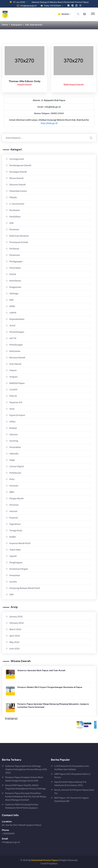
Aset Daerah (15, 364)
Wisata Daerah (17, 178)
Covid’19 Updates (49, 864)
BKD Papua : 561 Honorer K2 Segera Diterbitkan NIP (71, 799)
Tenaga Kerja (16, 530)
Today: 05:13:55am (52, 6)
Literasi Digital (17, 466)
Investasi (14, 486)
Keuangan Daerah (18, 172)
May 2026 (14, 642)
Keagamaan (15, 287)
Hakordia (14, 454)
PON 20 (13, 396)
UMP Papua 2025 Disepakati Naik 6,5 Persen (72, 776)
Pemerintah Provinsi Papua (45, 860)
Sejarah (13, 556)
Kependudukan (17, 319)
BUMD (13, 537)
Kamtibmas (15, 281)
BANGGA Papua (17, 383)
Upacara (13, 434)
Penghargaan (16, 562)
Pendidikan (15, 217)
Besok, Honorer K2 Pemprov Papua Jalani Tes (74, 792)
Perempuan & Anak (19, 242)
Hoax (12, 409)
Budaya (13, 428)
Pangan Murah (17, 498)
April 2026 (15, 636)
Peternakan (15, 268)
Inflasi (13, 422)
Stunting (14, 441)
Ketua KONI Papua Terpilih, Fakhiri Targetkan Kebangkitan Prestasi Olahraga (26, 787)
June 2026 (15, 649)
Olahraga (14, 293)
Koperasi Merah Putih (20, 543)
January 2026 (16, 617)
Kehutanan (15, 351)
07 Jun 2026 (19, 2)
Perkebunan (15, 473)
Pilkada (13, 197)
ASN (11, 223)
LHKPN (13, 313)
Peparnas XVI (16, 402)
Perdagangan (16, 261)
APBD (12, 306)
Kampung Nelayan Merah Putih (25, 588)
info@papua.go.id (28, 6)
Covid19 (13, 390)
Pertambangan (17, 332)
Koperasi (14, 518)
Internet (13, 511)
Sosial (12, 325)
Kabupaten (17, 25)
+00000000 (8, 834)
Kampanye (15, 575)
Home (5, 25)
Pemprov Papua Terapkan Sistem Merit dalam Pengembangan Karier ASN (24, 779)
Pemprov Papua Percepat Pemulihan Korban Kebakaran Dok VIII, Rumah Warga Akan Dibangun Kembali (26, 797)
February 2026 (17, 623)
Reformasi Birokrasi (19, 236)
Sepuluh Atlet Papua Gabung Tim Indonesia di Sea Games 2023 (70, 784)
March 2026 (15, 629)
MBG (12, 492)
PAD (11, 300)
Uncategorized (17, 159)
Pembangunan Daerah (20, 165)
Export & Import (17, 415)
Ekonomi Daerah (18, 185)
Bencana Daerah (17, 358)
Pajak (12, 460)
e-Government (17, 204)
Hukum (13, 370)
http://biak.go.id (49, 123)
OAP (12, 595)
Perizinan (14, 505)
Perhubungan (16, 345)
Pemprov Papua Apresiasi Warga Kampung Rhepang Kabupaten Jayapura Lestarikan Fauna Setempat (53, 706)
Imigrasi (14, 377)
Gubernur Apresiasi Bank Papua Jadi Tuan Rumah (41, 670)
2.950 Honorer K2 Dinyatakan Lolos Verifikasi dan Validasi (72, 768)
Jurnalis (13, 582)
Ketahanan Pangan (19, 569)
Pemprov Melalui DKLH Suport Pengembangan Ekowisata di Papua (50, 687)
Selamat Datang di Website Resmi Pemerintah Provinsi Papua (60, 2)
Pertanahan (15, 447)
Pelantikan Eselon (18, 191)
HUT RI (13, 338)
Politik (13, 274)
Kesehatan (15, 210)
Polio (12, 479)
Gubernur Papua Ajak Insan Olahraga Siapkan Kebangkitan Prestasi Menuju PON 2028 (26, 769)
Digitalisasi (15, 524)
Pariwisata (15, 255)
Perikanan (14, 249)
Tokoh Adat (15, 550)
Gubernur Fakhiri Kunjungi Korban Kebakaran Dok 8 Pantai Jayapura (22, 806)
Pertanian (14, 229)
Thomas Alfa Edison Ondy (25, 82)
